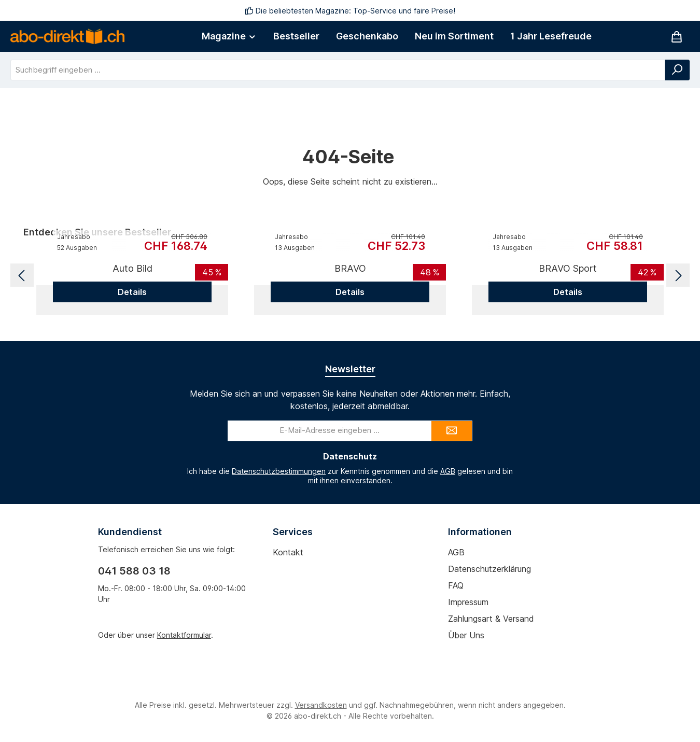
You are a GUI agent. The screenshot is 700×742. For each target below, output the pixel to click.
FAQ (456, 585)
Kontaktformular (184, 635)
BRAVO (350, 268)
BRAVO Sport (568, 268)
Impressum (468, 602)
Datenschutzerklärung (489, 569)
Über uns (466, 635)
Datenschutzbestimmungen (279, 471)
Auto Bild (132, 268)
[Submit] (452, 431)
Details (132, 292)
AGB (448, 471)
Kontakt (288, 552)
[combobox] (338, 70)
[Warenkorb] (677, 37)
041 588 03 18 (134, 571)
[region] (350, 275)
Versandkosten (321, 705)
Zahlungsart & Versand (491, 619)
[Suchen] (677, 70)
